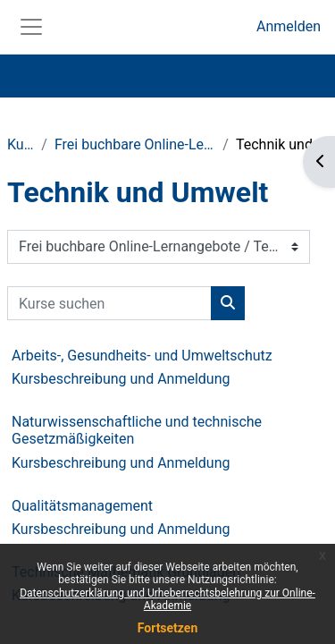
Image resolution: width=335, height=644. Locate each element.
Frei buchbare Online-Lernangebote (135, 144)
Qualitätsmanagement (82, 506)
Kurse (21, 144)
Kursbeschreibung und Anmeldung (121, 379)
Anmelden (289, 26)
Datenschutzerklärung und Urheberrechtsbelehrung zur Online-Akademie (167, 599)
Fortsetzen (168, 628)
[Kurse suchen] (109, 303)
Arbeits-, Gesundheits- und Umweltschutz (142, 356)
